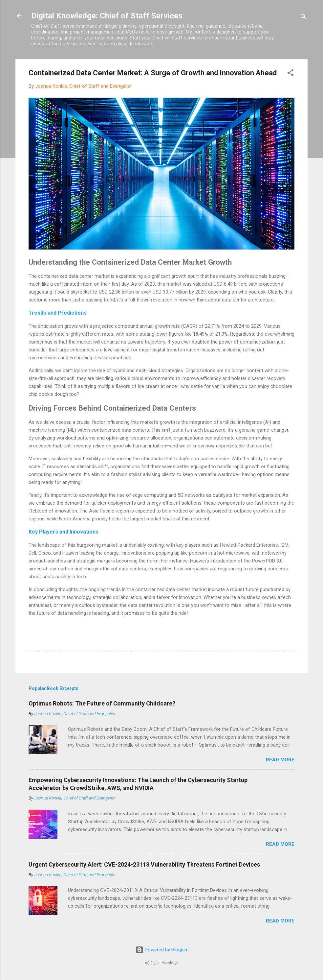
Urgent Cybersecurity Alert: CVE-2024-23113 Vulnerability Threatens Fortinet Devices (144, 864)
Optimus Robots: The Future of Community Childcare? (102, 703)
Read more (280, 760)
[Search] (304, 18)
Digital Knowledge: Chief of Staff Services (107, 16)
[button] (291, 74)
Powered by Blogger (162, 950)
